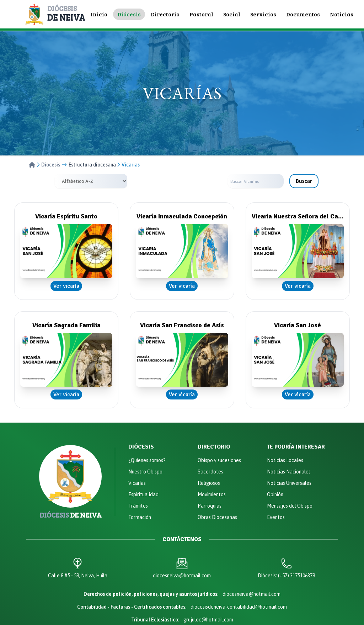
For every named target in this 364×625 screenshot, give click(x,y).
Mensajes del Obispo (290, 506)
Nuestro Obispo (145, 472)
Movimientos (212, 494)
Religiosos (209, 483)
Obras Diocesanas (217, 517)
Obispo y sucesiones (219, 460)
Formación (140, 517)
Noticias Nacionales (289, 472)
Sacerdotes (210, 472)
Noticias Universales (289, 483)
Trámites (138, 506)
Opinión (275, 494)
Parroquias (210, 506)
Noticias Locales (285, 460)
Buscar (304, 181)
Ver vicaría (66, 286)
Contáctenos (182, 539)
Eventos (276, 517)
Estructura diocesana (92, 165)
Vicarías (137, 483)
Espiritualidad (143, 494)
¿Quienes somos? (147, 460)
